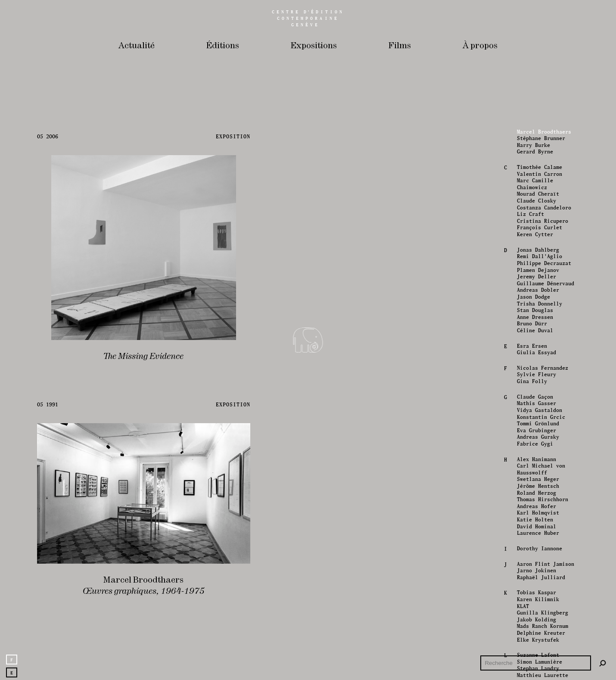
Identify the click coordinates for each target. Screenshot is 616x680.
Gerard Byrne (534, 428)
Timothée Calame (539, 443)
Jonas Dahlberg (537, 526)
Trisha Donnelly (539, 580)
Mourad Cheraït (537, 470)
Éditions (223, 46)
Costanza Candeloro (543, 483)
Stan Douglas (534, 586)
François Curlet (539, 504)
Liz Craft (530, 490)
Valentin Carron (539, 450)
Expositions (314, 46)
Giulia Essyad (536, 629)
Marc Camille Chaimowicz (534, 460)
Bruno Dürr (531, 600)
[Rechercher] (603, 663)
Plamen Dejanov (537, 546)
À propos (480, 46)
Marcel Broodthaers (543, 408)
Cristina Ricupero (542, 497)
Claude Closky (536, 477)
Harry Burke (533, 421)
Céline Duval (534, 606)
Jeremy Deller (536, 553)
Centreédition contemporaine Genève (308, 18)
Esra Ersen (531, 622)
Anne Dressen (534, 593)
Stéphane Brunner (540, 415)
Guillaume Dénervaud (545, 559)
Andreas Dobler (537, 566)
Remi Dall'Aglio (539, 533)
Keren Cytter (534, 511)
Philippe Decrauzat (543, 539)
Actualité (137, 46)
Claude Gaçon (534, 673)
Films (400, 46)
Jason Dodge (533, 573)
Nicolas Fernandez (542, 644)
